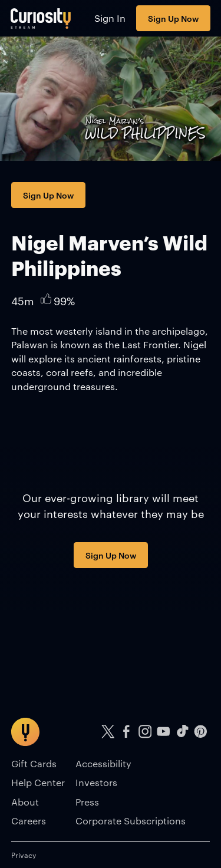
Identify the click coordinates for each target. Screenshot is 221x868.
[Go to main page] (41, 18)
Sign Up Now (173, 18)
